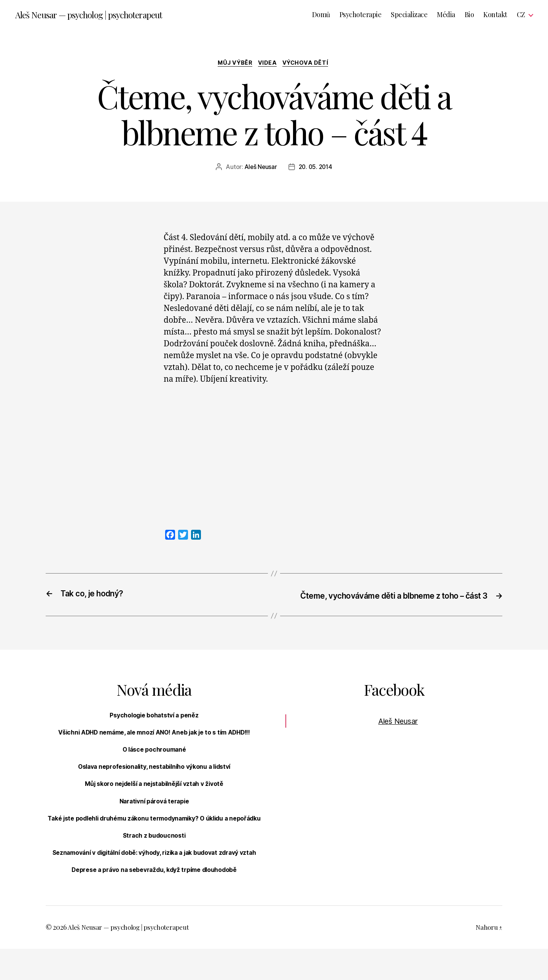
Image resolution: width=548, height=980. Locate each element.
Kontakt (495, 15)
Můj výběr (233, 64)
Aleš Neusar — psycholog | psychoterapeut (93, 15)
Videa (268, 64)
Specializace (409, 15)
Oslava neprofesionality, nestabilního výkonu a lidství (154, 779)
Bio (469, 15)
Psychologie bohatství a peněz (154, 727)
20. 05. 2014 (316, 169)
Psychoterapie (361, 15)
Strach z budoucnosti (154, 857)
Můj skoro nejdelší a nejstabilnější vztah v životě (154, 796)
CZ (521, 15)
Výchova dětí (309, 64)
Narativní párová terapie (154, 813)
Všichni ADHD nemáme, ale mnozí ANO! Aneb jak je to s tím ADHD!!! (154, 744)
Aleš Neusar (260, 169)
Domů (321, 15)
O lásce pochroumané (154, 762)
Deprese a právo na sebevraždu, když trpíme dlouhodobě (154, 901)
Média (446, 15)
